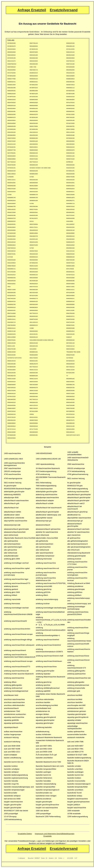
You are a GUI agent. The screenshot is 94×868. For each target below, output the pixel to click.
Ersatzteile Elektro (25, 834)
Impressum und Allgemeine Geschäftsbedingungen (55, 834)
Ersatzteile (48, 836)
